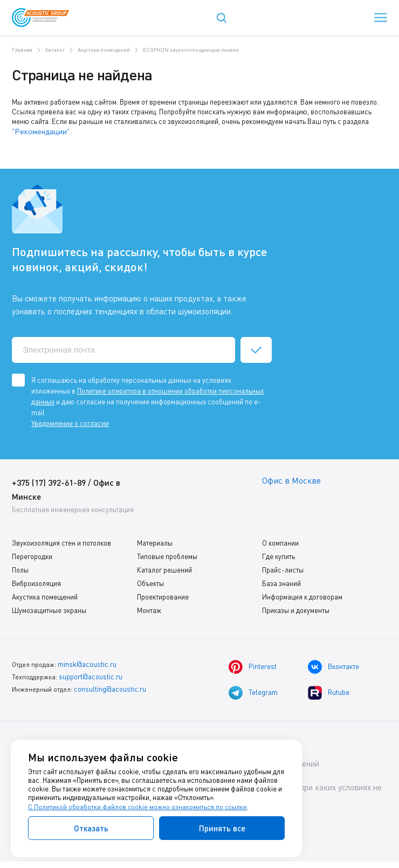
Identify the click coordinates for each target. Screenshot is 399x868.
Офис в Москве (293, 480)
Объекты (150, 582)
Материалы (155, 541)
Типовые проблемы (167, 555)
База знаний (281, 582)
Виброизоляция (36, 582)
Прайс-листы (283, 568)
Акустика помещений (45, 595)
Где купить (278, 555)
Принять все (222, 828)
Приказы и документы (296, 609)
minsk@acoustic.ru (86, 662)
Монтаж (149, 609)
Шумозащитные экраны (49, 609)
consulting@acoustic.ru (109, 685)
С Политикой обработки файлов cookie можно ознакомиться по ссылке (139, 807)
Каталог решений (164, 568)
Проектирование (163, 595)
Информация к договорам (302, 595)
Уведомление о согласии (70, 422)
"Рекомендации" (37, 131)
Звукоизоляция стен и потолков (61, 541)
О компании (280, 541)
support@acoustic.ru (90, 674)
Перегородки (32, 555)
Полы (20, 568)
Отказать (91, 828)
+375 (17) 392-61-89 (52, 481)
